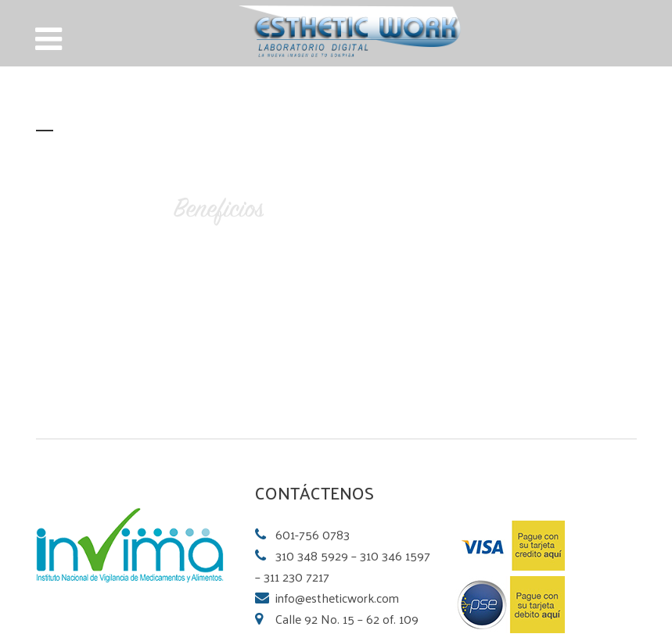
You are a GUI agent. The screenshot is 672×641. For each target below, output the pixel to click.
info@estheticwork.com (337, 598)
